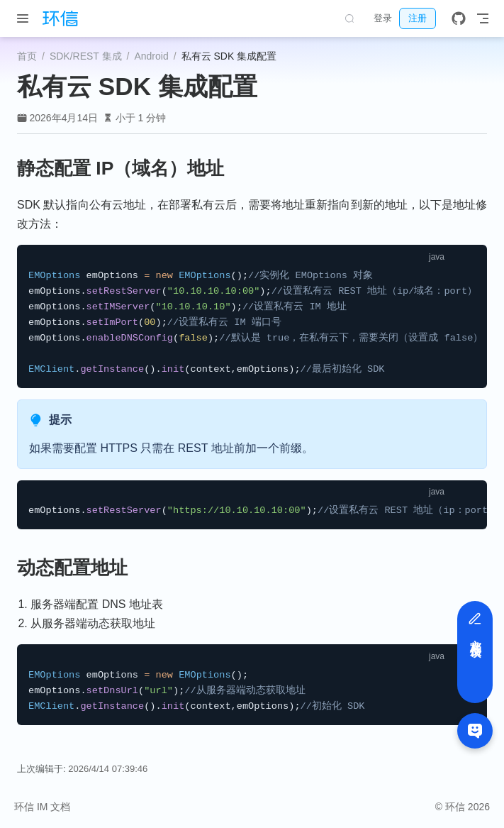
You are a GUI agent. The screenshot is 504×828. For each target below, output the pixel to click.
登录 (383, 18)
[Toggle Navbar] (483, 18)
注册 (418, 18)
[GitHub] (459, 18)
